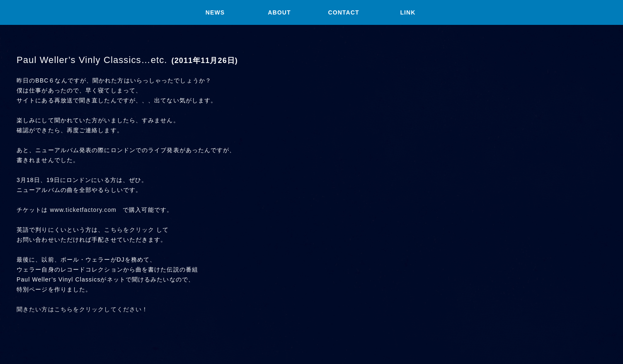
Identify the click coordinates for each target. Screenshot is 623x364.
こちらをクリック (129, 230)
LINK (408, 12)
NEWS (215, 12)
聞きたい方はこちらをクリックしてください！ (82, 309)
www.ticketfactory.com (84, 210)
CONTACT (343, 12)
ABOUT (279, 12)
